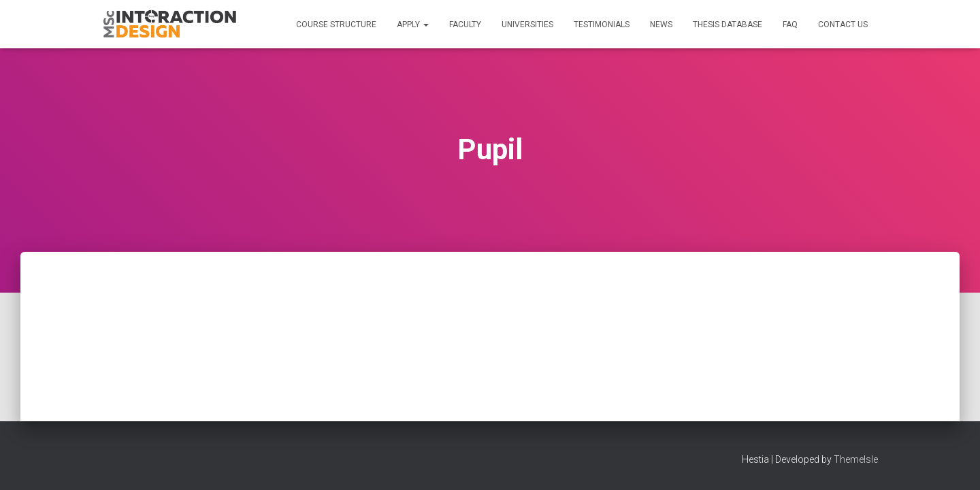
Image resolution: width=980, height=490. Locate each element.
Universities (527, 24)
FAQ (790, 24)
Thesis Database (728, 24)
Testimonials (602, 24)
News (661, 24)
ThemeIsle (856, 459)
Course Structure (336, 24)
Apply (413, 24)
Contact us (843, 24)
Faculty (465, 24)
